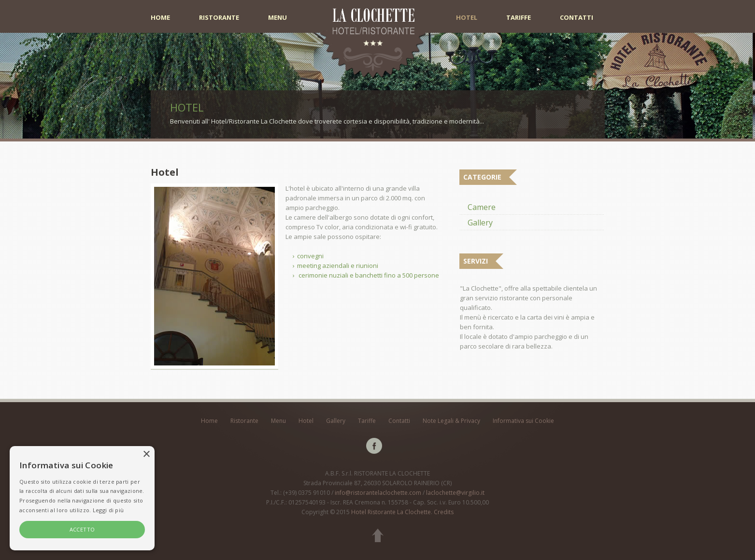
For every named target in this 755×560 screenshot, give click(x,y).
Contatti (577, 18)
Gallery (480, 223)
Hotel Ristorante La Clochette (391, 512)
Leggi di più (108, 510)
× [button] (146, 455)
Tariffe (519, 18)
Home (160, 18)
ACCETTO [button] (82, 529)
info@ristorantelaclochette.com (378, 493)
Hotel (467, 18)
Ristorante (219, 18)
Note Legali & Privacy (451, 421)
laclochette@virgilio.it (455, 493)
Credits (444, 512)
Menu (278, 18)
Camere (482, 207)
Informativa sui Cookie (523, 421)
